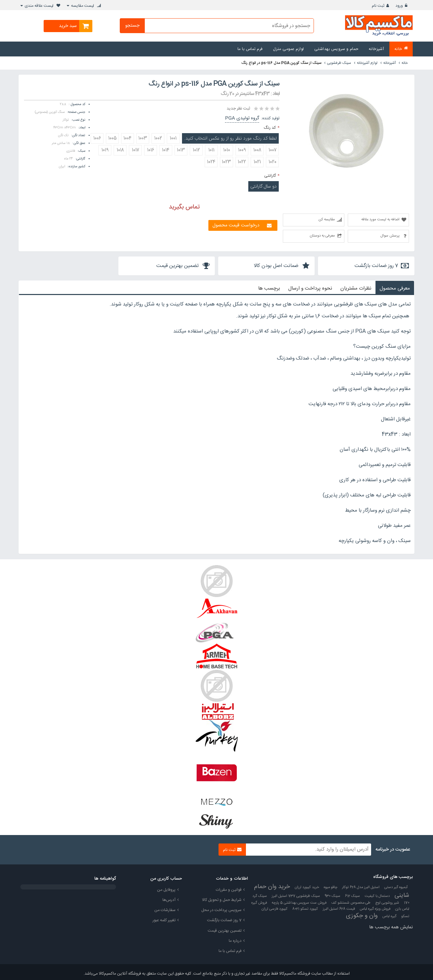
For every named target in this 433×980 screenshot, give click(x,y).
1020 (272, 162)
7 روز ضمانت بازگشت (224, 920)
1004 (128, 139)
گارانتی (270, 176)
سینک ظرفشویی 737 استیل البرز (296, 896)
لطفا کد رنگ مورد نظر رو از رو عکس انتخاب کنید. (230, 139)
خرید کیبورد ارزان (307, 887)
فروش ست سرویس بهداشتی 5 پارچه (299, 903)
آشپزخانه (390, 63)
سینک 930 (333, 896)
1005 (112, 139)
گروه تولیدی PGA (242, 118)
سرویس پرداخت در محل (221, 910)
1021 (257, 162)
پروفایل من (166, 890)
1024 (211, 162)
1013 (181, 150)
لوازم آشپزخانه (367, 63)
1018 (120, 150)
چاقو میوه (331, 887)
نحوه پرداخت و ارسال (310, 288)
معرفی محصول (395, 288)
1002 (158, 139)
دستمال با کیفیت (377, 896)
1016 (151, 150)
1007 (272, 150)
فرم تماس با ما (230, 951)
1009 (242, 150)
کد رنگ (270, 128)
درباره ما (235, 941)
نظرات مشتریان (356, 288)
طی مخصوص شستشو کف (351, 903)
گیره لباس (389, 916)
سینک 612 (352, 896)
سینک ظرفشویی (339, 63)
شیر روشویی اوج (387, 903)
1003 (143, 139)
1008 (257, 150)
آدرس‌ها (169, 900)
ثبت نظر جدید (238, 108)
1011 (211, 150)
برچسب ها (269, 288)
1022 (242, 162)
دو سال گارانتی (264, 187)
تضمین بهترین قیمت (225, 931)
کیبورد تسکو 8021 (305, 909)
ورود (399, 6)
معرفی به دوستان (322, 236)
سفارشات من (165, 910)
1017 (135, 150)
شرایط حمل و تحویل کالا (222, 900)
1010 (227, 150)
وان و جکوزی (362, 916)
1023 (226, 162)
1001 (173, 139)
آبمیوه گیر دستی (396, 887)
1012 (196, 150)
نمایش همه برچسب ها (391, 927)
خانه (405, 63)
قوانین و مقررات (229, 890)
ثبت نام (378, 6)
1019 (105, 150)
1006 (97, 139)
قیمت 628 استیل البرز (339, 909)
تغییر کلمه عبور (164, 920)
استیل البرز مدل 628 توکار (361, 887)
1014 (166, 150)
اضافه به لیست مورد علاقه (380, 220)
